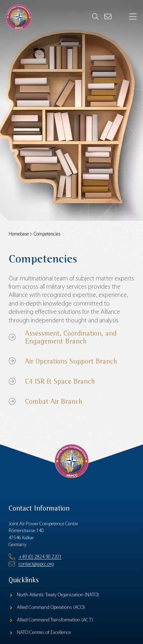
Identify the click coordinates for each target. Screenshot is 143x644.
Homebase (19, 235)
